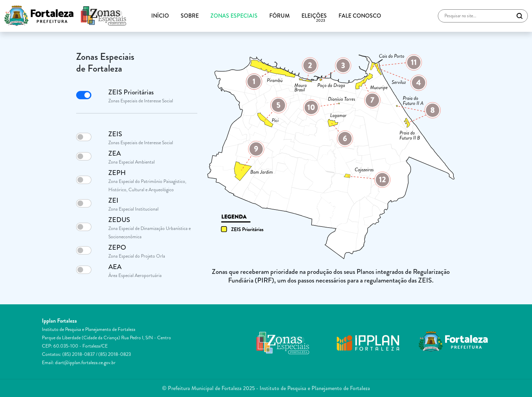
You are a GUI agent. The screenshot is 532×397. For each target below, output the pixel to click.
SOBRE (190, 16)
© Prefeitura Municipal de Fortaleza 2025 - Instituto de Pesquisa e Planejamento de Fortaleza (266, 388)
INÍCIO (160, 16)
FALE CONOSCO (360, 16)
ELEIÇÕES (314, 16)
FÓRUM (279, 16)
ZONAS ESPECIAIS (234, 16)
